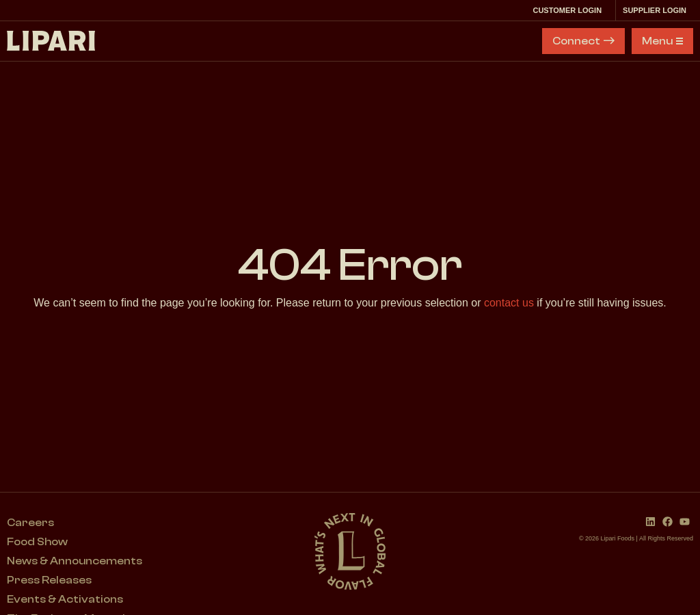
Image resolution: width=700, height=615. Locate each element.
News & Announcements (75, 561)
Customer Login (570, 10)
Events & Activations (65, 599)
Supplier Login (658, 10)
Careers (30, 523)
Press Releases (49, 580)
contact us (509, 303)
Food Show (37, 542)
